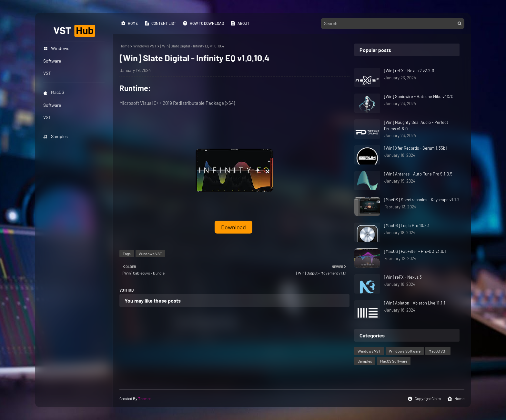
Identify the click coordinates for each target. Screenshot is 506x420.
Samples (56, 136)
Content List (160, 23)
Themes (145, 398)
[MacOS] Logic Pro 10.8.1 (407, 225)
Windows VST (145, 46)
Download (233, 227)
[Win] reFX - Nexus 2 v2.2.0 (409, 71)
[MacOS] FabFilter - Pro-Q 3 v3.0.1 (415, 251)
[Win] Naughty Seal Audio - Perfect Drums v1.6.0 (416, 125)
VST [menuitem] (47, 73)
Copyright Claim (424, 399)
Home (129, 23)
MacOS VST (438, 351)
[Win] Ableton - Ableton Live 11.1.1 (415, 303)
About (240, 23)
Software (52, 105)
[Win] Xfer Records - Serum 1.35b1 (415, 148)
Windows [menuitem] (56, 48)
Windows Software (405, 351)
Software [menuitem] (52, 61)
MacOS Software (394, 361)
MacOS (54, 92)
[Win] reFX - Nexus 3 (403, 277)
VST (47, 117)
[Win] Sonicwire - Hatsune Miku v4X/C (419, 96)
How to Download (203, 23)
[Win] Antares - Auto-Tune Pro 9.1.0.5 (418, 174)
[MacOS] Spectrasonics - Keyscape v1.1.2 (422, 200)
